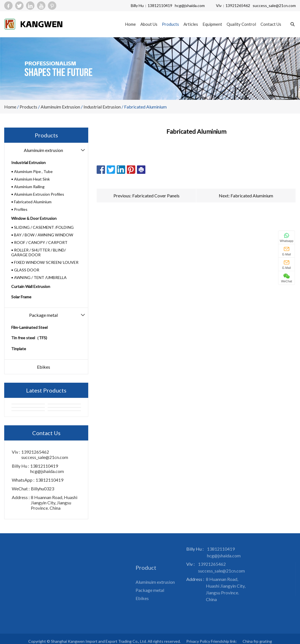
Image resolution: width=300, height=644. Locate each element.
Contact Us (271, 24)
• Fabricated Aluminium (31, 202)
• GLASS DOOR (25, 270)
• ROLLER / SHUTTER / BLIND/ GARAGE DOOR (39, 252)
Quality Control (241, 24)
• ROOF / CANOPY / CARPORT (39, 242)
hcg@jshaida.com (190, 5)
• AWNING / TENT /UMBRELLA (39, 277)
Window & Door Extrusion (34, 218)
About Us (149, 24)
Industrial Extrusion (102, 107)
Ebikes (44, 367)
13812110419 (160, 5)
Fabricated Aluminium (145, 107)
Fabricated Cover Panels (156, 196)
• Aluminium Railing (28, 187)
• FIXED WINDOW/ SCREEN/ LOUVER (45, 262)
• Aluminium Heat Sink (31, 179)
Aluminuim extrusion (60, 107)
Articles (191, 24)
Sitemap (118, 554)
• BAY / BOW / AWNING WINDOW (42, 235)
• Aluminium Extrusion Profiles (38, 194)
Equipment (212, 24)
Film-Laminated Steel (29, 327)
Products (170, 24)
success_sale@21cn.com (274, 5)
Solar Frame (21, 297)
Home (130, 24)
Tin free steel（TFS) (29, 338)
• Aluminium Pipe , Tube (32, 171)
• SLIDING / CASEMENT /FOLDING (42, 227)
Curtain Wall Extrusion (31, 286)
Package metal (43, 315)
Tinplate (19, 349)
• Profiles (19, 209)
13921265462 (238, 5)
